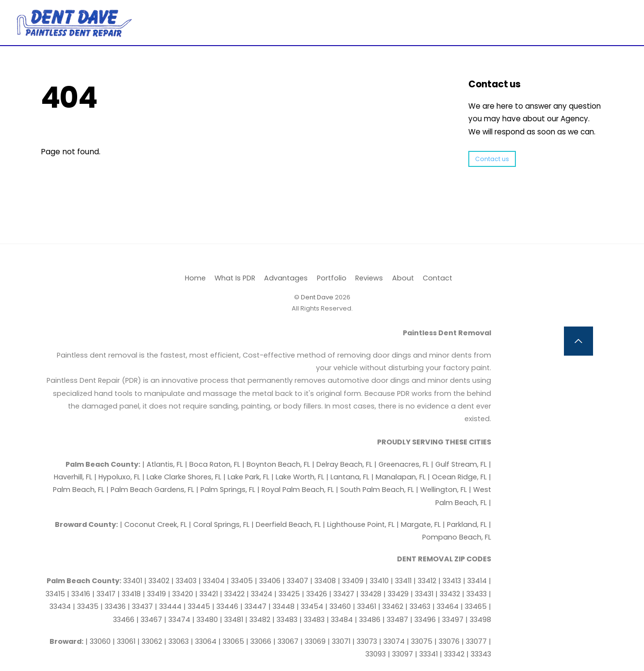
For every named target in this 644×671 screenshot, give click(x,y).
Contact (438, 278)
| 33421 (207, 594)
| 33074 (393, 641)
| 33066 (260, 641)
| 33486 (369, 620)
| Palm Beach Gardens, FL (151, 490)
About (403, 278)
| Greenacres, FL (403, 464)
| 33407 (296, 581)
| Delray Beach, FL (343, 464)
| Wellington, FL (442, 490)
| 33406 (269, 581)
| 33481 (232, 620)
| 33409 (352, 581)
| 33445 (198, 606)
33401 (134, 581)
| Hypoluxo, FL (118, 477)
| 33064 (205, 641)
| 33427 (343, 594)
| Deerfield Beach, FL (287, 524)
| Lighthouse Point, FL (360, 524)
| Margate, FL (420, 524)
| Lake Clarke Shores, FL (183, 477)
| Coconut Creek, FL (154, 524)
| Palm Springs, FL (227, 490)
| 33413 (451, 581)
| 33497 (452, 620)
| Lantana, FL (349, 477)
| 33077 (475, 641)
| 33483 (286, 620)
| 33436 (114, 606)
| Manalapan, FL (398, 477)
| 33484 (341, 620)
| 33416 (80, 594)
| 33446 (226, 606)
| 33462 (392, 606)
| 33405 (241, 581)
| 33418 (130, 594)
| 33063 (177, 641)
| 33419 (155, 594)
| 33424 (260, 594)
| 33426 (315, 594)
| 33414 (476, 581)
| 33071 (340, 641)
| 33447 (254, 606)
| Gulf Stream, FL (460, 464)
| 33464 (446, 606)
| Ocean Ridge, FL (457, 477)
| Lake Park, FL (247, 477)
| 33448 (282, 606)
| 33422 (233, 594)
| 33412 (426, 581)
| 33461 (365, 606)
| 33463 (419, 606)
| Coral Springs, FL (220, 524)
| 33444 (169, 606)
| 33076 (448, 641)
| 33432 (449, 594)
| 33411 (402, 581)
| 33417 (105, 594)
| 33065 (232, 641)
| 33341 (427, 654)
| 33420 (182, 594)
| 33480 (206, 620)
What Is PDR (235, 278)
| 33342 (453, 654)
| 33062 (151, 641)
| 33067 (287, 641)
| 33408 (324, 581)
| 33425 (288, 594)
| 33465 (475, 606)
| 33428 (370, 594)
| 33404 (213, 581)
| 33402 (158, 581)
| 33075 (421, 641)
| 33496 (424, 620)
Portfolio (332, 278)
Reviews (369, 278)
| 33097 (401, 654)
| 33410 (378, 581)
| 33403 (185, 581)
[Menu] (609, 13)
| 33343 (479, 654)
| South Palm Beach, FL (376, 490)
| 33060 (99, 641)
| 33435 (87, 606)
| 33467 (150, 620)
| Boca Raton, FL (214, 464)
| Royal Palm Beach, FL (297, 490)
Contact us (492, 159)
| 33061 (125, 641)
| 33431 (423, 594)
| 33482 (259, 620)
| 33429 (397, 594)
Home (195, 278)
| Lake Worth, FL (299, 477)
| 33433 (475, 594)
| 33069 (314, 641)
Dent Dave (317, 297)
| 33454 (311, 606)
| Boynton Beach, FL (277, 464)
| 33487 (396, 620)
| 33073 (366, 641)
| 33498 (478, 620)
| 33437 (141, 606)
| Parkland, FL (466, 524)
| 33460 (339, 606)
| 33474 (178, 620)
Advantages (286, 278)
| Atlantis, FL (164, 464)
